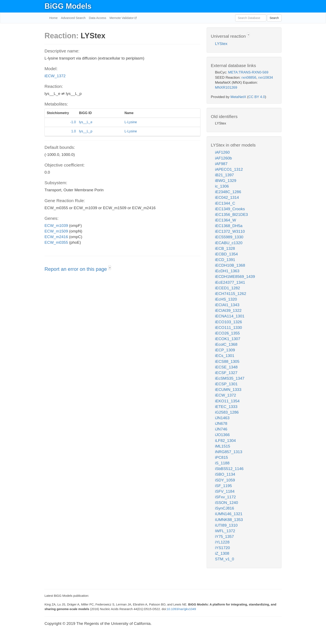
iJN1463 (222, 418)
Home (53, 18)
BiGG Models (68, 6)
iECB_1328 (225, 248)
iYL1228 (222, 542)
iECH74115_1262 (231, 294)
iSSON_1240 (227, 503)
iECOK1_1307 (228, 339)
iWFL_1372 (225, 531)
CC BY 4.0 (257, 97)
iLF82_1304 (225, 441)
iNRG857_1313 (229, 452)
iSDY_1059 (225, 480)
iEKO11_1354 (227, 401)
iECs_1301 (225, 356)
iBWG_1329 (226, 181)
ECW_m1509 (56, 231)
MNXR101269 (226, 88)
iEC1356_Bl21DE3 (231, 214)
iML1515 (223, 446)
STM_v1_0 (225, 559)
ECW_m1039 (56, 226)
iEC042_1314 (227, 197)
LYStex (221, 44)
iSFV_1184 (225, 491)
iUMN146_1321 (229, 514)
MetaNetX (238, 97)
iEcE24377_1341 (230, 282)
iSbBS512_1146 (229, 469)
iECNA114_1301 (230, 316)
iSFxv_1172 (225, 497)
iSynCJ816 (225, 508)
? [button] (110, 268)
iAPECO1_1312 (229, 169)
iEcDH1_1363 (227, 271)
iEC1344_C (225, 203)
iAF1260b (223, 158)
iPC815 (221, 457)
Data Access (97, 18)
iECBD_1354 (226, 254)
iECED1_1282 (227, 288)
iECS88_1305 (227, 361)
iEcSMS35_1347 (230, 378)
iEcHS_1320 (226, 299)
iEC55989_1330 (229, 237)
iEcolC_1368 (226, 344)
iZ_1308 (222, 553)
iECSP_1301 (226, 384)
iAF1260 (222, 152)
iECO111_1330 (228, 328)
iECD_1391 (225, 260)
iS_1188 (222, 463)
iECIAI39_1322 (228, 310)
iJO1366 (222, 435)
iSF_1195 (223, 486)
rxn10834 (266, 78)
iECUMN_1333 (228, 390)
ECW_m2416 (56, 237)
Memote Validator (122, 18)
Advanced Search (73, 18)
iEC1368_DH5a (229, 226)
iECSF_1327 (226, 373)
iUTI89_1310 (226, 525)
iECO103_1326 (228, 322)
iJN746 (221, 429)
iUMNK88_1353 (229, 520)
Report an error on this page (76, 269)
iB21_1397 (224, 175)
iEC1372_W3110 (230, 231)
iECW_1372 (55, 76)
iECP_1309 (225, 350)
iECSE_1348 (226, 367)
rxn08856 (249, 78)
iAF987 (221, 164)
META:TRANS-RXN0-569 (248, 72)
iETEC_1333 (226, 407)
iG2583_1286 (227, 412)
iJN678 (221, 423)
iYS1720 (222, 548)
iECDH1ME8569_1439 (235, 277)
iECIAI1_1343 (227, 305)
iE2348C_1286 (228, 192)
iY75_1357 (224, 536)
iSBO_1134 (225, 474)
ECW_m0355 (56, 242)
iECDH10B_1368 (230, 265)
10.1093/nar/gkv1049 (181, 609)
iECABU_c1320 (229, 243)
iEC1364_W (225, 220)
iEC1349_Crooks (230, 209)
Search (274, 18)
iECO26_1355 (227, 333)
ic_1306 (222, 186)
